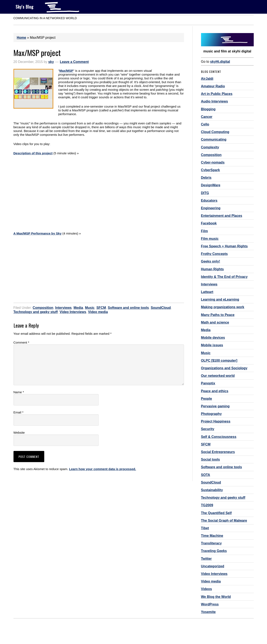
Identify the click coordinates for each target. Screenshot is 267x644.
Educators (209, 201)
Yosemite (208, 612)
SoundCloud (161, 308)
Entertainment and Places (222, 216)
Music (90, 308)
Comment (21, 342)
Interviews (63, 308)
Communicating (214, 139)
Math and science (215, 322)
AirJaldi (207, 79)
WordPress (210, 604)
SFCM (101, 308)
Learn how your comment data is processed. (103, 469)
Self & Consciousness (219, 437)
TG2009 (207, 505)
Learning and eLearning (220, 299)
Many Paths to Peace (218, 315)
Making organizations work (223, 307)
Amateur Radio (213, 86)
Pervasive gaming (215, 406)
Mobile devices (213, 338)
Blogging (208, 109)
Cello (205, 124)
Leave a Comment (74, 62)
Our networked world (218, 376)
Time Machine (212, 536)
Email (19, 412)
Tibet (205, 528)
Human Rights (212, 269)
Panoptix (208, 383)
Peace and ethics (215, 391)
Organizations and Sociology (224, 368)
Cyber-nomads (213, 162)
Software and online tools (128, 308)
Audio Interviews (215, 101)
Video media (98, 312)
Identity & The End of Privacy (224, 277)
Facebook (209, 223)
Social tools (211, 459)
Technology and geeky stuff (36, 312)
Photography (211, 414)
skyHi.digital (220, 62)
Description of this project (33, 153)
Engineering (211, 208)
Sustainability (212, 490)
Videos (207, 589)
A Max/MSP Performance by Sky (38, 233)
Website (19, 433)
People (207, 399)
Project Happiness (216, 421)
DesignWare (211, 185)
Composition (43, 308)
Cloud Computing (215, 132)
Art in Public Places (217, 94)
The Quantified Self (216, 513)
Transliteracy (211, 543)
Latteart (207, 292)
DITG (205, 193)
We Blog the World (216, 597)
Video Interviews (73, 312)
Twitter (206, 559)
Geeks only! (211, 261)
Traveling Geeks (214, 551)
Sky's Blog (25, 7)
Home (21, 38)
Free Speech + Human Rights (224, 246)
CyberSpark (211, 170)
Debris (206, 178)
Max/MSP (66, 71)
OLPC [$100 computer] (219, 361)
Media (78, 308)
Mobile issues (212, 345)
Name (19, 392)
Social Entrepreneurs (218, 452)
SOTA (206, 475)
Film (205, 231)
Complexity (210, 147)
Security (208, 429)
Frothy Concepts (214, 254)
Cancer (207, 117)
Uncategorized (213, 566)
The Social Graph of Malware (224, 521)
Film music (210, 239)
